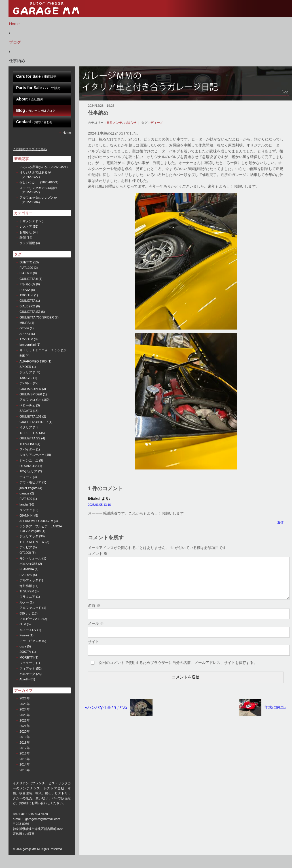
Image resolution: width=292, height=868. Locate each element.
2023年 (25, 715)
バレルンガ (27, 284)
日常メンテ (27, 221)
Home (14, 24)
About (30, 99)
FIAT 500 (26, 499)
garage (24, 493)
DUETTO (26, 262)
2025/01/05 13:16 (99, 505)
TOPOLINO (28, 444)
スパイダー (27, 449)
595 (22, 356)
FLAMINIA (27, 569)
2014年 (25, 764)
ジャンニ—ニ (29, 460)
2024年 (25, 709)
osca (23, 646)
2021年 (25, 726)
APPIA (24, 334)
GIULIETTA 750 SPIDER (37, 317)
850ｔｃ (25, 613)
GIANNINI (27, 515)
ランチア (26, 510)
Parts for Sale (38, 88)
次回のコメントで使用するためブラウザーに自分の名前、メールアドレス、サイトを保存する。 (178, 669)
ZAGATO (26, 411)
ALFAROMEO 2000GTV (36, 521)
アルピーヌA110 (31, 619)
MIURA (25, 323)
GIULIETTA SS (30, 438)
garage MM (47, 9)
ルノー (24, 602)
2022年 (25, 720)
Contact (34, 122)
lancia (24, 504)
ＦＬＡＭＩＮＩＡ (32, 542)
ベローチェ (27, 405)
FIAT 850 (26, 575)
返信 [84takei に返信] (280, 522)
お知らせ (26, 232)
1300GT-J (26, 295)
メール (96, 630)
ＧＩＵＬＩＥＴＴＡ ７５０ (40, 350)
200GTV (25, 652)
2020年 (25, 731)
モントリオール (30, 558)
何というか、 (40, 182)
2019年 (25, 737)
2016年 (25, 753)
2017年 (25, 748)
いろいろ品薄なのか (45, 167)
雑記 (23, 238)
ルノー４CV (28, 630)
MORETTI (27, 657)
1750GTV (26, 339)
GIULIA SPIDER (31, 394)
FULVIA (25, 290)
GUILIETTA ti (29, 279)
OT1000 (25, 553)
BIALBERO (27, 306)
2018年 (25, 743)
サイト (93, 648)
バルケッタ (27, 674)
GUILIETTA (27, 301)
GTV (23, 624)
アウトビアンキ (30, 641)
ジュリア (26, 372)
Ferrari (24, 635)
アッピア (26, 547)
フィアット (27, 668)
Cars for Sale (36, 76)
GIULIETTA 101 (30, 416)
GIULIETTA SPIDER (34, 422)
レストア (26, 227)
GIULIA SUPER (30, 389)
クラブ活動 (27, 243)
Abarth (24, 679)
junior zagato (28, 488)
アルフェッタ (29, 580)
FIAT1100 (26, 268)
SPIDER (25, 367)
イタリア (26, 427)
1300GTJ (26, 378)
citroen (24, 328)
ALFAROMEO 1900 (33, 361)
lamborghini (28, 345)
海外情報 (26, 586)
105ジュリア (28, 471)
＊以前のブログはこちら (30, 149)
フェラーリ (27, 663)
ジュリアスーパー (32, 455)
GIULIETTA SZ (30, 312)
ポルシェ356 (28, 564)
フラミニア (27, 597)
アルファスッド (30, 608)
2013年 (25, 770)
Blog (36, 110)
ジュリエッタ (29, 536)
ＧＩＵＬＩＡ (29, 433)
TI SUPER (27, 591)
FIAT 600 (26, 273)
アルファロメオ (30, 400)
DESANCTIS (28, 466)
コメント (98, 554)
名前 (94, 612)
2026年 (25, 698)
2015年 (25, 759)
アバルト (26, 383)
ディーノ (26, 477)
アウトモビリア (30, 482)
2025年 (25, 704)
